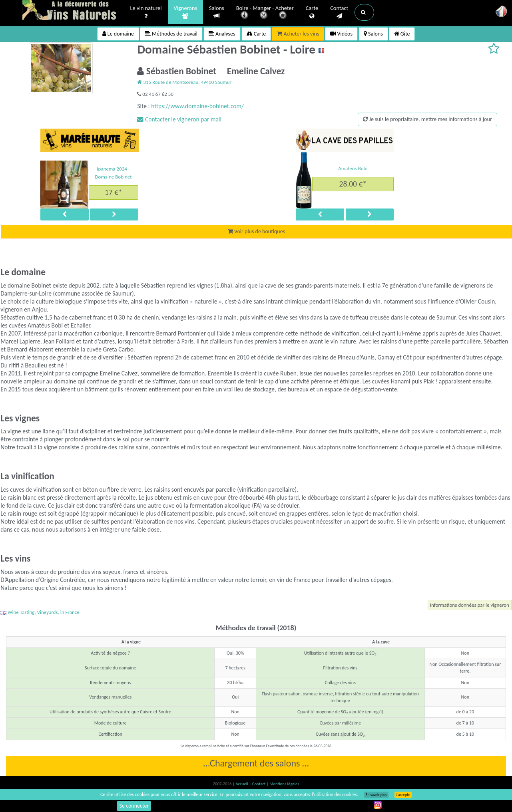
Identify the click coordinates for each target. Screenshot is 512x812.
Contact (339, 12)
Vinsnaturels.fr (72, 11)
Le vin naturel (146, 12)
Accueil (242, 784)
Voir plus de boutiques (256, 231)
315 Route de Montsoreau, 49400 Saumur (184, 82)
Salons (217, 12)
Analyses (222, 34)
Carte (312, 12)
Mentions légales (284, 784)
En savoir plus (376, 795)
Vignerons (186, 12)
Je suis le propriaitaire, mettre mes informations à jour (427, 119)
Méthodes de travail (171, 34)
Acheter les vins (298, 34)
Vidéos (341, 34)
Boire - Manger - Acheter (265, 13)
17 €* (114, 192)
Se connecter (134, 806)
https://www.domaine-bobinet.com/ (197, 106)
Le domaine (118, 34)
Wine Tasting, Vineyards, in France (40, 612)
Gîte (402, 34)
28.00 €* (353, 184)
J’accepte (403, 795)
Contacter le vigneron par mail (179, 119)
